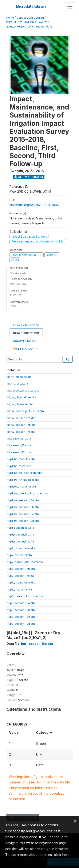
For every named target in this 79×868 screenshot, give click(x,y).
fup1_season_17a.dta (21, 541)
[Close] (75, 821)
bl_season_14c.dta (19, 438)
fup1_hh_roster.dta (19, 466)
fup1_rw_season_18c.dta (23, 514)
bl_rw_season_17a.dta (21, 418)
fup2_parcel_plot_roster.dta (25, 562)
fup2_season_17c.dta (21, 576)
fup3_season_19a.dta (21, 624)
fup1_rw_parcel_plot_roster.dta (27, 493)
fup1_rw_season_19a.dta (23, 521)
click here (62, 855)
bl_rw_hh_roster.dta (20, 404)
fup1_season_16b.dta (21, 528)
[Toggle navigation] (70, 7)
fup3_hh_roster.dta (20, 589)
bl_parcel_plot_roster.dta (23, 390)
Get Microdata (29, 177)
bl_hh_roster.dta (18, 383)
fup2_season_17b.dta (21, 569)
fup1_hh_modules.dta (21, 459)
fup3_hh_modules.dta (21, 582)
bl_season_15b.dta (19, 452)
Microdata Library (31, 6)
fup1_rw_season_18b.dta (23, 507)
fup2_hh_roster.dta (20, 555)
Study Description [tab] (27, 325)
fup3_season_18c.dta (21, 617)
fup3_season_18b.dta (21, 610)
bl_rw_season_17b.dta (21, 425)
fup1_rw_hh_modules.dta (23, 480)
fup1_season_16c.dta (21, 534)
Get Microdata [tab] (25, 348)
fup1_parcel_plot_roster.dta (25, 473)
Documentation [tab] (25, 341)
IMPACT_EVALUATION (20, 22)
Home (10, 18)
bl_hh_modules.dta (19, 377)
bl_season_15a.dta (19, 445)
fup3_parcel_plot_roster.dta (25, 596)
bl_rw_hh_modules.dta (22, 397)
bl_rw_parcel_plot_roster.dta (26, 411)
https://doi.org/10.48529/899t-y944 (34, 205)
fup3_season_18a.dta (21, 603)
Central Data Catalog (30, 18)
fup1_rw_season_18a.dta (23, 500)
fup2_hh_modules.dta (21, 548)
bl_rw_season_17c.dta (21, 432)
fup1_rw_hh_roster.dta (22, 486)
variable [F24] (43, 27)
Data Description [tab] (26, 333)
